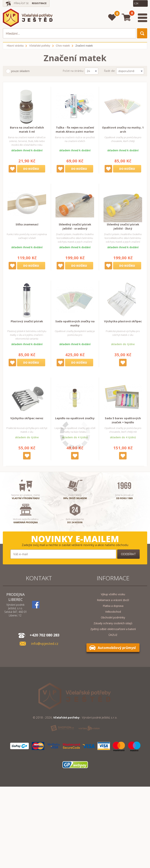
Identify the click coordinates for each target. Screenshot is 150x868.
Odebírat (128, 554)
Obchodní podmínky (113, 617)
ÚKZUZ (113, 635)
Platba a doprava (113, 606)
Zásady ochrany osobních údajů (113, 623)
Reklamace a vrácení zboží (113, 600)
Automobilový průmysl (117, 648)
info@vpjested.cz (45, 644)
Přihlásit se (21, 3)
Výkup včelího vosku (113, 594)
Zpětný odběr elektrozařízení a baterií (113, 629)
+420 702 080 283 (45, 635)
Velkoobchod (113, 612)
